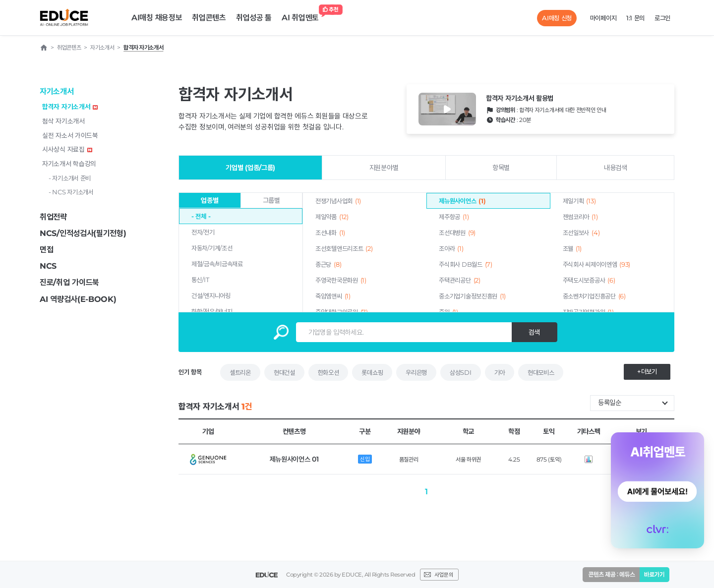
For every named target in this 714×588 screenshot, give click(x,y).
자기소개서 (57, 91)
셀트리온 (240, 372)
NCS (48, 266)
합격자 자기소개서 (70, 107)
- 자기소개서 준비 (70, 178)
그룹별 (271, 200)
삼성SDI (461, 372)
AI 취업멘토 (303, 15)
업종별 (209, 200)
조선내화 (330, 233)
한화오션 (328, 372)
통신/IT (200, 280)
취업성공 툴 (254, 18)
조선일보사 (581, 233)
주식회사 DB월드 (465, 264)
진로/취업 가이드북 (69, 282)
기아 (500, 372)
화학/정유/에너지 (212, 311)
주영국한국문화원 (341, 280)
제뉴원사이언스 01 (294, 459)
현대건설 (284, 372)
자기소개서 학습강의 (69, 164)
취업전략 (53, 217)
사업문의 (444, 575)
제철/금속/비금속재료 (217, 264)
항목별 (501, 168)
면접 (46, 250)
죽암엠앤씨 (333, 296)
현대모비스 (541, 372)
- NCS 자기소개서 (71, 192)
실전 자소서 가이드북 (70, 135)
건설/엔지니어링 (211, 295)
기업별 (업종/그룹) (250, 168)
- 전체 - (201, 216)
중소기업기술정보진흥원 (472, 296)
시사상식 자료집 (67, 149)
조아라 (451, 248)
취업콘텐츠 (209, 18)
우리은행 (416, 372)
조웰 (572, 248)
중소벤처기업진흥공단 (594, 296)
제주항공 (454, 217)
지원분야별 (384, 168)
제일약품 (332, 217)
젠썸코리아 (580, 217)
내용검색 (616, 168)
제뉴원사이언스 (462, 201)
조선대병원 (457, 233)
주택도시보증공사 (589, 280)
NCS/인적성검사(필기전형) (83, 233)
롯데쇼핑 (372, 372)
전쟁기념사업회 (338, 201)
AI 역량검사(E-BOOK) (78, 299)
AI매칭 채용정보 (157, 18)
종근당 (328, 264)
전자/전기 (203, 232)
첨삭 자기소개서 (63, 121)
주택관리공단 (459, 280)
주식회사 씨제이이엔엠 (597, 264)
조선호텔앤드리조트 (344, 248)
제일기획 (579, 201)
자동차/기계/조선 (212, 248)
